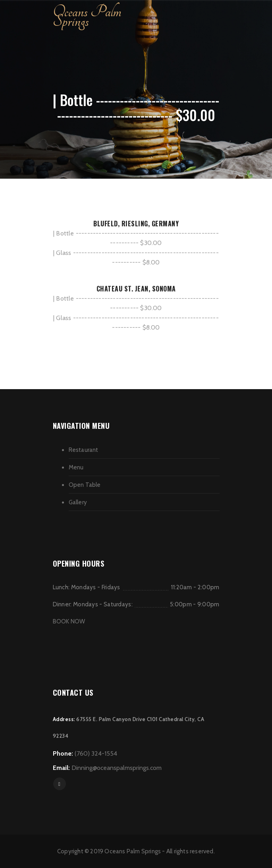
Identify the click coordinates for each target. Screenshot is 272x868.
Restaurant (84, 450)
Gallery (78, 502)
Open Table (85, 485)
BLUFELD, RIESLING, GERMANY (136, 224)
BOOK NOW (69, 621)
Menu (76, 467)
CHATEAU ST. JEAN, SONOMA (136, 289)
